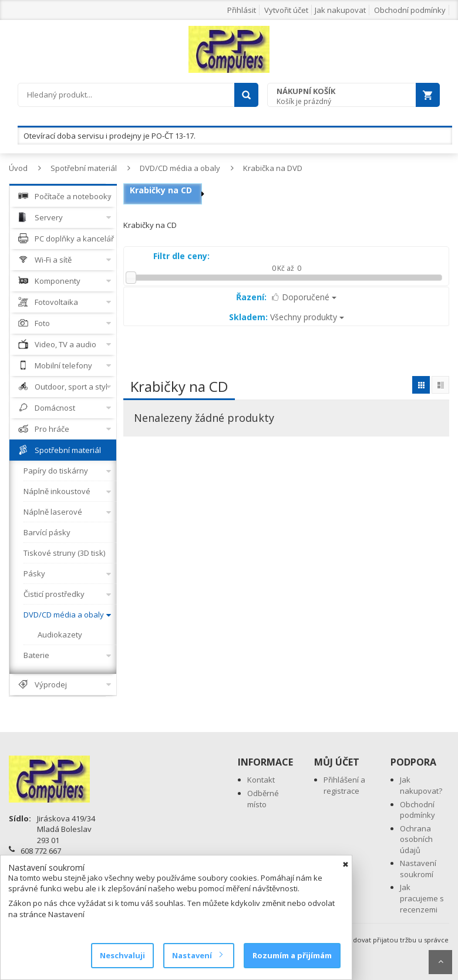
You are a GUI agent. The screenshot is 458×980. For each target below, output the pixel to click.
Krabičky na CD (161, 190)
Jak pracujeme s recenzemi (422, 898)
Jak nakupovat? (421, 785)
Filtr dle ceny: (181, 256)
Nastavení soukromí (418, 869)
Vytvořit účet (286, 10)
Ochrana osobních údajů (416, 839)
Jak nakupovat (340, 10)
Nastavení (197, 955)
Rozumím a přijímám (292, 955)
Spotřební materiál (84, 168)
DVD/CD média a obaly (180, 168)
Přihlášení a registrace (344, 785)
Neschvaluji (122, 955)
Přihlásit (242, 10)
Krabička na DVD (273, 168)
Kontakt (261, 780)
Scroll (440, 962)
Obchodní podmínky (410, 10)
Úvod (18, 168)
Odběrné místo (263, 799)
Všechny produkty (287, 317)
